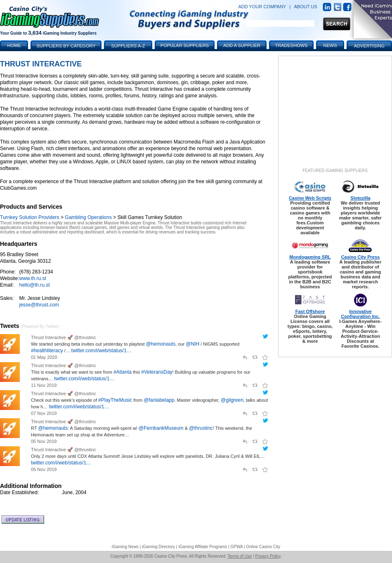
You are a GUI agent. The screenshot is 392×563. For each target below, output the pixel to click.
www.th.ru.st (32, 278)
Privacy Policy (268, 556)
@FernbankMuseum (161, 428)
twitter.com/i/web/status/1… (102, 351)
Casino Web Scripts (310, 198)
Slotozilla (360, 198)
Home (14, 45)
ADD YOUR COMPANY (262, 7)
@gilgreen (232, 400)
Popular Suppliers (185, 45)
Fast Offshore (310, 311)
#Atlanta (123, 372)
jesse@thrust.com (39, 305)
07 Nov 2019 (44, 413)
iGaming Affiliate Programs (203, 547)
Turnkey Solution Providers (30, 217)
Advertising (369, 46)
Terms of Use (240, 556)
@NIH (192, 344)
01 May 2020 (44, 357)
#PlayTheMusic (115, 400)
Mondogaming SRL (310, 257)
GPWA (237, 547)
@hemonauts (161, 344)
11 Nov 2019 (44, 385)
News (330, 45)
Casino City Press (361, 257)
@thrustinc (201, 428)
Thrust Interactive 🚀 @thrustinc (64, 337)
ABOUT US (306, 7)
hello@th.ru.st (34, 285)
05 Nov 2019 (44, 441)
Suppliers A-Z (128, 46)
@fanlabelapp (159, 400)
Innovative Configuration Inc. (360, 314)
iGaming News (125, 547)
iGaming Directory (158, 547)
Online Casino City (263, 547)
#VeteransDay (157, 372)
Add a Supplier (242, 45)
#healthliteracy (47, 351)
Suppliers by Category (66, 46)
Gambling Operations (88, 217)
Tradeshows (292, 45)
